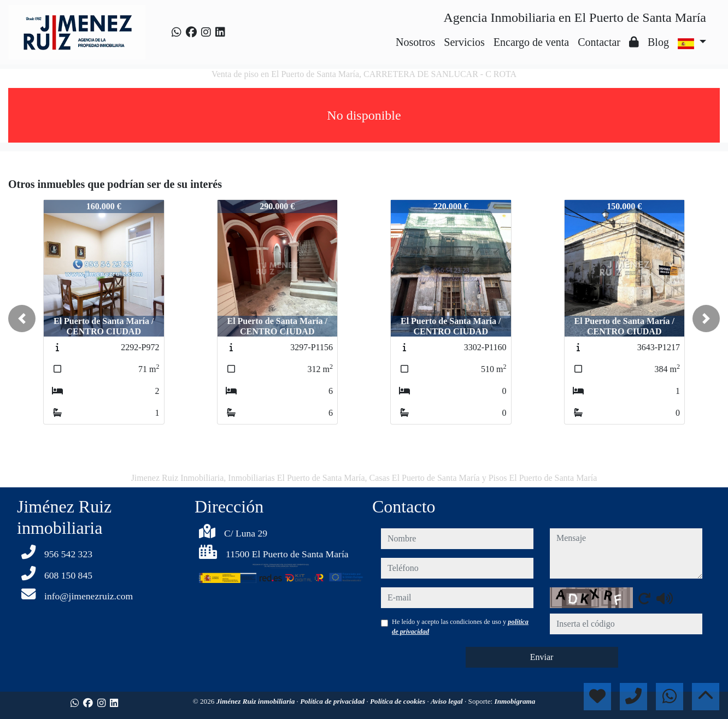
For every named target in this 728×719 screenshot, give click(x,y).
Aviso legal (448, 701)
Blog (658, 42)
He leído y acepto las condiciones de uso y (460, 627)
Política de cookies (398, 701)
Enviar (542, 657)
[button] (22, 319)
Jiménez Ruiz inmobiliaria (257, 701)
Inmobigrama (515, 701)
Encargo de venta (531, 42)
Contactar (599, 42)
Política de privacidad (333, 701)
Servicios (464, 42)
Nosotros (415, 42)
